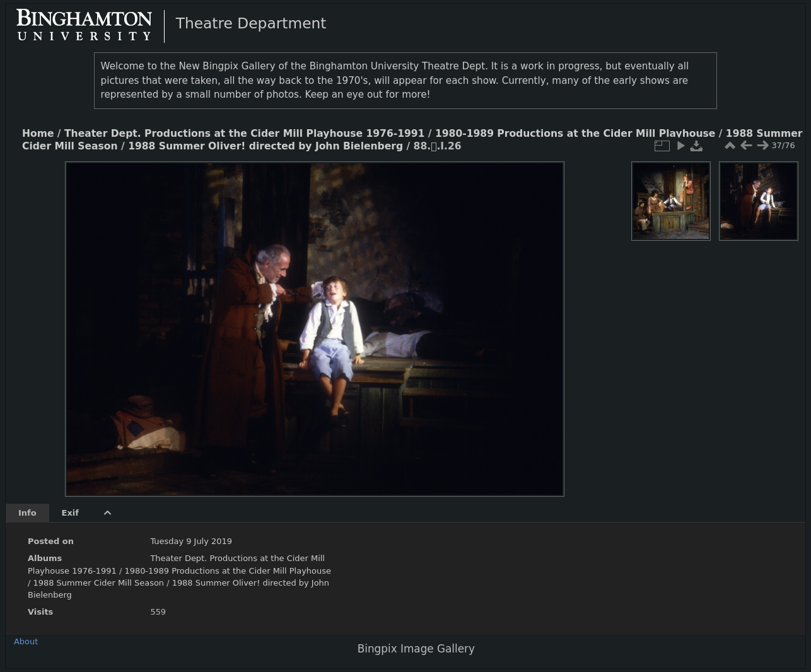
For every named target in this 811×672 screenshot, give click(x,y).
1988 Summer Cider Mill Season (98, 583)
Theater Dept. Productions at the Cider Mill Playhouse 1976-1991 (244, 134)
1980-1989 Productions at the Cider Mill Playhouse (575, 134)
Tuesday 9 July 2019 (191, 541)
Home (38, 134)
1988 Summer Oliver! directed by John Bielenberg (265, 146)
